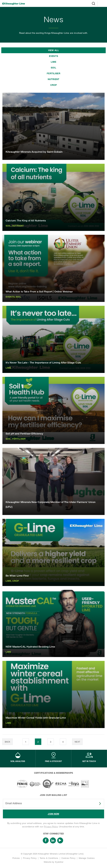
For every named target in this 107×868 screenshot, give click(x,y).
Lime (54, 62)
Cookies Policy (68, 858)
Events (53, 56)
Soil (53, 68)
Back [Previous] (8, 742)
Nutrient (53, 79)
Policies (16, 858)
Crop (54, 85)
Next (77, 742)
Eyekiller (59, 862)
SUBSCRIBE (98, 804)
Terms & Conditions (49, 858)
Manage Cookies (87, 858)
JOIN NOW (53, 814)
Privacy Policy (51, 827)
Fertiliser (53, 73)
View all (53, 50)
